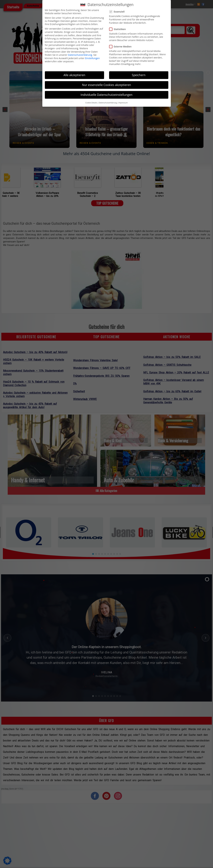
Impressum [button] (123, 103)
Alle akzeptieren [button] (74, 75)
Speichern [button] (139, 75)
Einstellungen (92, 58)
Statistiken (119, 29)
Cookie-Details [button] (91, 103)
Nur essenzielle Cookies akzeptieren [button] (106, 85)
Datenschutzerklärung (80, 55)
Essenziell (118, 12)
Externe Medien (122, 46)
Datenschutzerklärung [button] (108, 103)
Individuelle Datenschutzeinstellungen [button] (107, 95)
